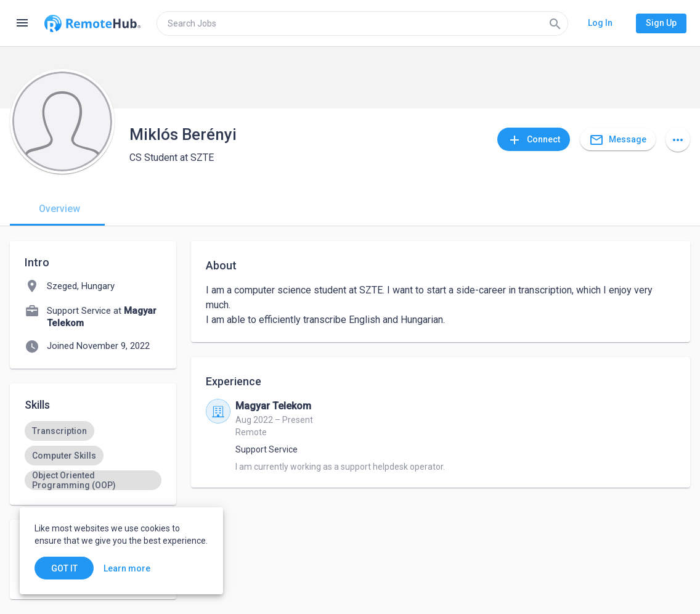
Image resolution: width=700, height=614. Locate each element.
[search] (362, 23)
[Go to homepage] (92, 23)
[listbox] (93, 456)
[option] (59, 431)
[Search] (555, 23)
